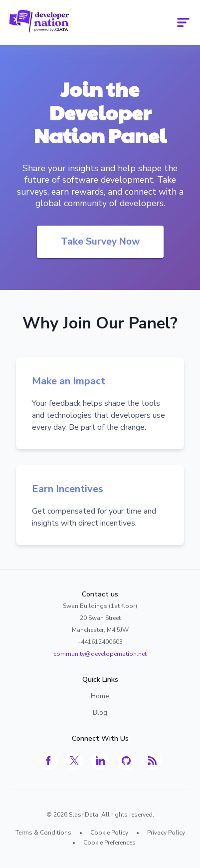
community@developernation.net (100, 654)
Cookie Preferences (109, 843)
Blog (100, 713)
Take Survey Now (100, 242)
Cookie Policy (109, 833)
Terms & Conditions (43, 833)
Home (100, 696)
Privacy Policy (166, 833)
